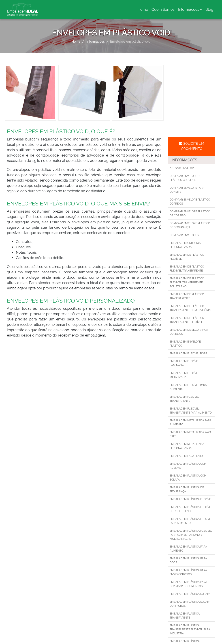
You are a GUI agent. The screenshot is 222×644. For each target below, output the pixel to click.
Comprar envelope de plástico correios (185, 178)
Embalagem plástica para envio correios (188, 572)
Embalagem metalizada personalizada (187, 446)
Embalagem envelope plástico (185, 344)
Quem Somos (163, 9)
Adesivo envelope (182, 168)
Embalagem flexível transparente (185, 399)
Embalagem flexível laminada (185, 363)
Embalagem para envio (186, 456)
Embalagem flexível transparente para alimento (191, 411)
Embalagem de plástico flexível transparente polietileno (187, 282)
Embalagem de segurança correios (189, 332)
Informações (189, 9)
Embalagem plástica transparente (185, 616)
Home (144, 11)
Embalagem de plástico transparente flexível (187, 320)
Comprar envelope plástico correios (190, 202)
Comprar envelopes (184, 235)
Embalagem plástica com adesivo (188, 466)
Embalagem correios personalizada (185, 245)
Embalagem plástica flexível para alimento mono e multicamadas (191, 535)
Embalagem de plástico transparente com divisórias (191, 308)
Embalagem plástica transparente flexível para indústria (190, 629)
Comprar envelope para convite (187, 190)
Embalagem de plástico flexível (187, 257)
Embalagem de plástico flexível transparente (187, 269)
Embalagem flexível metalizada (185, 375)
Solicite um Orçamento (192, 146)
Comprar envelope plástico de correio (190, 213)
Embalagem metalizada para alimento (191, 422)
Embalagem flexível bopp (188, 353)
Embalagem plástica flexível (191, 499)
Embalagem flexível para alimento (188, 387)
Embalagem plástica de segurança (187, 489)
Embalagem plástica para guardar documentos (188, 584)
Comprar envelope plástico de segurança (190, 225)
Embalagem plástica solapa (190, 594)
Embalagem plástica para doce (188, 560)
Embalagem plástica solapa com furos (190, 604)
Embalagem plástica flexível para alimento (191, 521)
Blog (209, 9)
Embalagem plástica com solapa (188, 478)
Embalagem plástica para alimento (188, 549)
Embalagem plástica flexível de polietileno (191, 509)
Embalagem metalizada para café (191, 434)
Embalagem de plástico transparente (187, 296)
